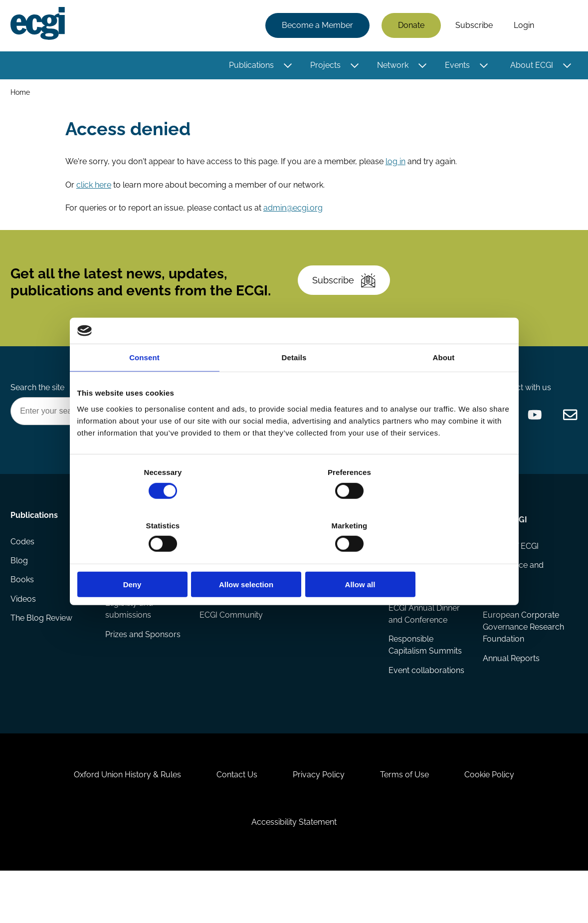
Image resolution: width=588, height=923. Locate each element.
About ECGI (530, 66)
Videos (25, 633)
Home (22, 94)
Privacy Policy (319, 817)
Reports (121, 593)
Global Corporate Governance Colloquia (420, 605)
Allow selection (294, 558)
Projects (324, 66)
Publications (250, 66)
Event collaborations (426, 701)
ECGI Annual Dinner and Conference (424, 643)
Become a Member (316, 26)
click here (95, 191)
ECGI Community (232, 669)
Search (560, 26)
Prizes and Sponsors (144, 665)
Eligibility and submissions (130, 639)
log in (397, 167)
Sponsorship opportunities (224, 643)
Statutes (497, 625)
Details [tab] (294, 384)
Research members (330, 593)
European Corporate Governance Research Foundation (521, 657)
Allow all (440, 558)
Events (456, 66)
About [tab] (444, 384)
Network (391, 66)
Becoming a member (222, 611)
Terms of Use (409, 817)
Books (24, 613)
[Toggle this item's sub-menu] (287, 66)
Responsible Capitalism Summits (425, 675)
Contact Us (232, 817)
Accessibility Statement (294, 869)
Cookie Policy (498, 817)
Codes (24, 574)
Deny (148, 558)
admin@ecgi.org (294, 215)
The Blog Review (43, 653)
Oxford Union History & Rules (118, 817)
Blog (21, 593)
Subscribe (473, 26)
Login (522, 26)
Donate (410, 26)
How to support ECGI (229, 579)
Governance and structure (513, 599)
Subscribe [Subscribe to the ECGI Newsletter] (348, 296)
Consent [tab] (144, 384)
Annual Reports (511, 689)
